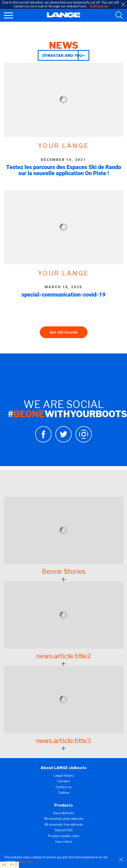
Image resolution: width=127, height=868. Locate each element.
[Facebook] (43, 441)
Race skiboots (64, 813)
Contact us (63, 787)
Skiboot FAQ (64, 830)
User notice (64, 842)
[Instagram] (84, 441)
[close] (123, 5)
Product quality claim (64, 836)
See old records (63, 332)
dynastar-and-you (62, 55)
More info (26, 862)
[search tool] (119, 15)
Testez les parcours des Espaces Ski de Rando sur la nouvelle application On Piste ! (64, 170)
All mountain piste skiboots (64, 819)
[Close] (121, 860)
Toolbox (64, 793)
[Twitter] (63, 441)
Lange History (64, 776)
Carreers (63, 781)
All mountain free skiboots (64, 825)
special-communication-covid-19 (63, 295)
